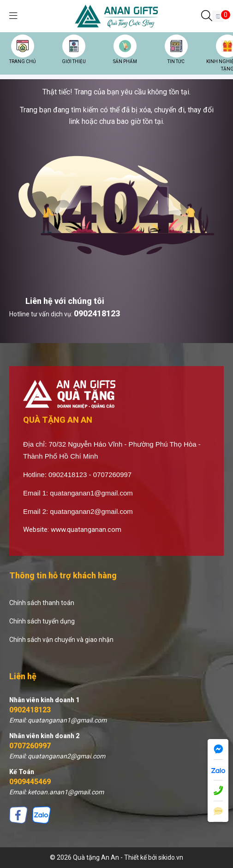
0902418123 (97, 313)
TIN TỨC (176, 61)
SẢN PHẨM (125, 61)
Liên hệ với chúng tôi (65, 301)
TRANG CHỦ (22, 61)
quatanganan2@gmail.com (91, 511)
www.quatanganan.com (86, 530)
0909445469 (30, 782)
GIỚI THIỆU (74, 61)
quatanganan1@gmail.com (91, 493)
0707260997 (30, 746)
